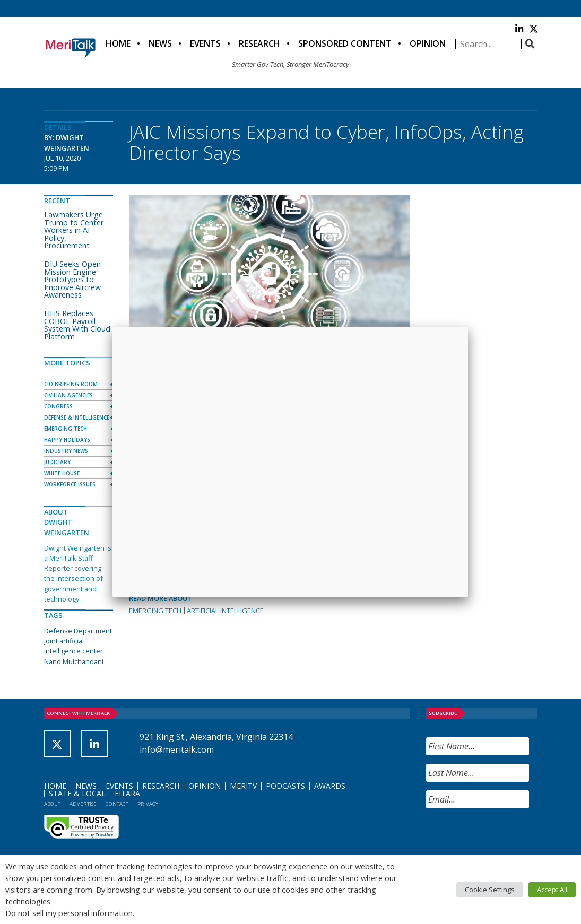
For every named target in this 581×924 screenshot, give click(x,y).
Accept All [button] (552, 890)
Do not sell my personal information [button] (69, 913)
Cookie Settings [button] (490, 890)
